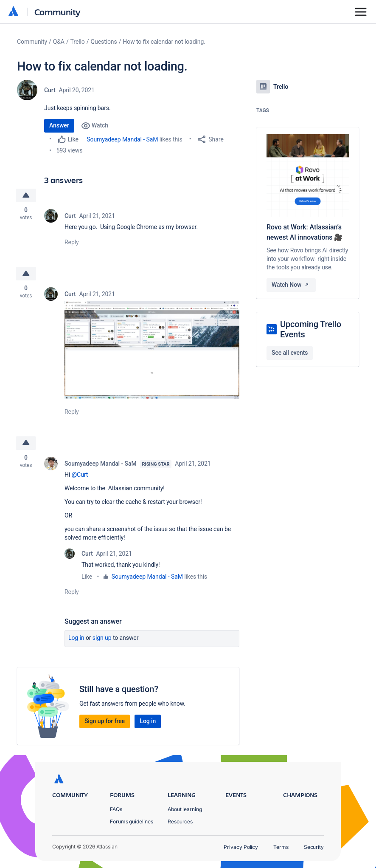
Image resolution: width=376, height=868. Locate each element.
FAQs (116, 809)
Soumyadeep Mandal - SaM (122, 139)
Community (58, 12)
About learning (185, 809)
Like (87, 577)
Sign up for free (105, 721)
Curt (50, 90)
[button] (152, 349)
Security (314, 847)
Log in (76, 638)
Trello (78, 42)
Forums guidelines (132, 821)
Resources (180, 821)
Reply (72, 242)
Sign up (102, 638)
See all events (290, 353)
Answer (59, 125)
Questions (104, 42)
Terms (281, 847)
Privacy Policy (241, 847)
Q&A (59, 42)
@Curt (80, 475)
